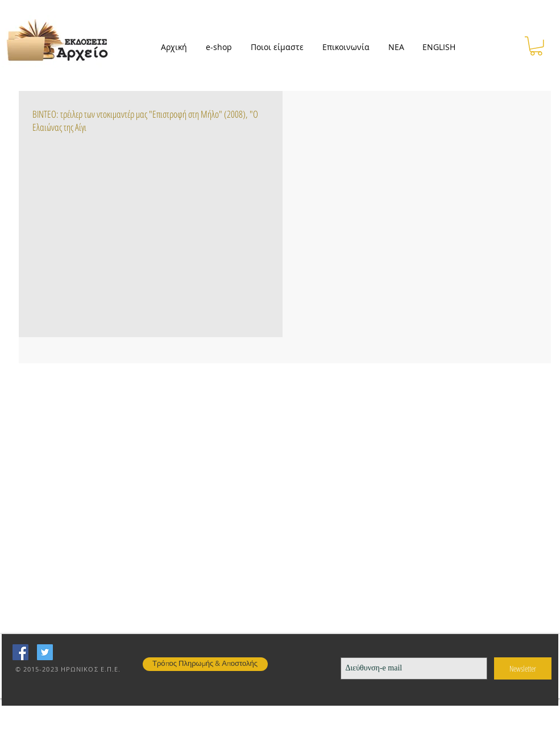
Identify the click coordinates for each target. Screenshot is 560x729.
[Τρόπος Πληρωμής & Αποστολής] (205, 664)
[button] (223, 47)
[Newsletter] (523, 668)
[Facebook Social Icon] (20, 652)
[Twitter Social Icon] (45, 652)
